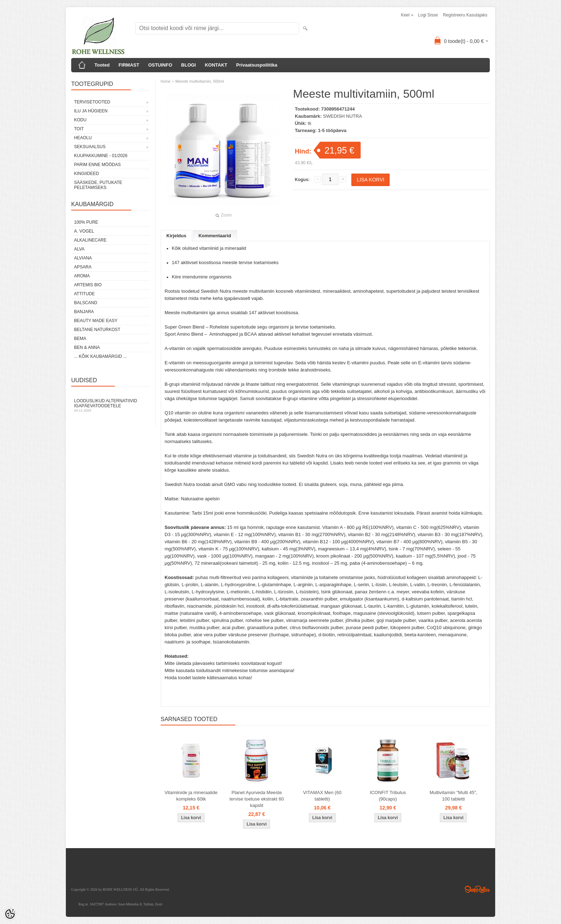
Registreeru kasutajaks (465, 15)
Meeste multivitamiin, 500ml (200, 81)
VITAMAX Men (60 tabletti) (322, 796)
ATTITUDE (84, 294)
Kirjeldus (176, 236)
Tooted (102, 65)
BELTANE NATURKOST (97, 330)
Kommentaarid (215, 236)
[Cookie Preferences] (10, 914)
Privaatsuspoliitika (257, 65)
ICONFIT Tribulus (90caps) (388, 796)
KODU (80, 120)
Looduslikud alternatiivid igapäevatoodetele (111, 405)
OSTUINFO (160, 65)
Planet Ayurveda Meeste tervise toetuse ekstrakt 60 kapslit (257, 799)
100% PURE (86, 222)
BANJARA (84, 312)
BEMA (80, 339)
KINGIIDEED (86, 174)
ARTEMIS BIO (88, 285)
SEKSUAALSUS (90, 147)
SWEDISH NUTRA (343, 116)
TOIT (79, 129)
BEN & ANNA (87, 347)
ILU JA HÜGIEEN (91, 111)
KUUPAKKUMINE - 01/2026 (101, 156)
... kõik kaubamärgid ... (100, 356)
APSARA (83, 267)
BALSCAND (86, 303)
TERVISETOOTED (92, 102)
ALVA (79, 249)
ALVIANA (83, 258)
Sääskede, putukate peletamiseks (98, 185)
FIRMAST (129, 65)
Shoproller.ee (477, 889)
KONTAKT (216, 65)
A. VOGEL (84, 231)
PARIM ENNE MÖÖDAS (97, 165)
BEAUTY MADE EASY (96, 321)
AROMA (82, 276)
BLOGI (188, 65)
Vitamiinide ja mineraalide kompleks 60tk (191, 796)
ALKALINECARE (90, 240)
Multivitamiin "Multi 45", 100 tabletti (454, 796)
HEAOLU (83, 138)
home (166, 81)
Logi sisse (428, 15)
